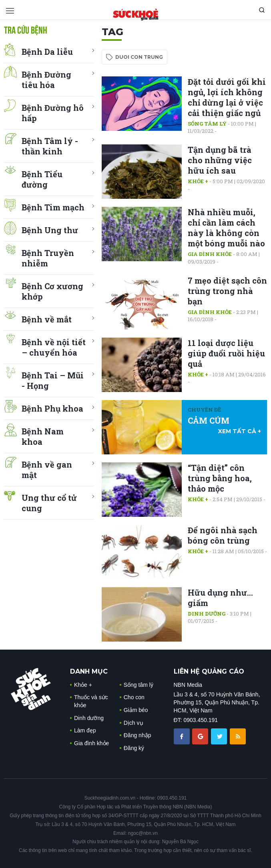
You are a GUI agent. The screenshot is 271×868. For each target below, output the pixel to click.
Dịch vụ (133, 723)
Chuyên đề (204, 410)
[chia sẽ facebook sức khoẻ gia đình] (183, 736)
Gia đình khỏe (210, 254)
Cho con (134, 697)
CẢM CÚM (209, 420)
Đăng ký (134, 748)
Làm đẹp (85, 730)
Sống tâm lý (207, 124)
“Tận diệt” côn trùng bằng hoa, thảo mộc (220, 478)
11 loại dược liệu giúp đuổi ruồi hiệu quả (226, 353)
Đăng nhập (138, 735)
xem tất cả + (240, 431)
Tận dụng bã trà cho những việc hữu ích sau (220, 160)
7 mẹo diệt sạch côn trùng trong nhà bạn (227, 291)
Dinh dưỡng (207, 614)
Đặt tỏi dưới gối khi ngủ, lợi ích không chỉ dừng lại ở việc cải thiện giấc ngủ (227, 97)
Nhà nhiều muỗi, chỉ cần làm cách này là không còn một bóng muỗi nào (226, 228)
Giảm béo (136, 710)
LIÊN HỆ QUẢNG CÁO (209, 671)
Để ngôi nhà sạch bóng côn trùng (223, 535)
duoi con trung (139, 57)
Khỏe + (198, 181)
